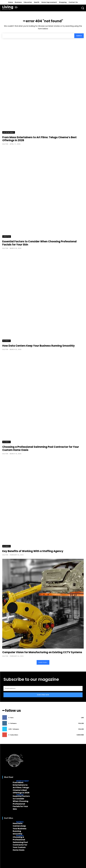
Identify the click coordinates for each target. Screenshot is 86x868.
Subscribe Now (43, 695)
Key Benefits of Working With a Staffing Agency (33, 551)
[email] (43, 688)
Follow (81, 723)
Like (82, 718)
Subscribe (80, 735)
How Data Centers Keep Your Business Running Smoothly (39, 346)
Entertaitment (9, 132)
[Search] (79, 36)
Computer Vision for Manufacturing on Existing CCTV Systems (42, 652)
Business (6, 341)
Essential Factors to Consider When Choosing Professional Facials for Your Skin (39, 243)
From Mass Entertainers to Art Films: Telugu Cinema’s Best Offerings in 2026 (39, 139)
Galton (5, 144)
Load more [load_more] (43, 662)
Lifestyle (7, 237)
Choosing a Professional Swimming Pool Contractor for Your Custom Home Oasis (41, 448)
